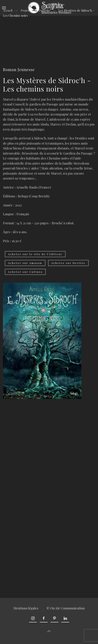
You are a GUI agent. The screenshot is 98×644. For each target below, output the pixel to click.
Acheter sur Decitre (68, 263)
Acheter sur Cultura (25, 272)
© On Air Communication (65, 608)
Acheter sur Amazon (25, 263)
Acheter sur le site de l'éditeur (35, 254)
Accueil (8, 10)
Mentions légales (25, 608)
